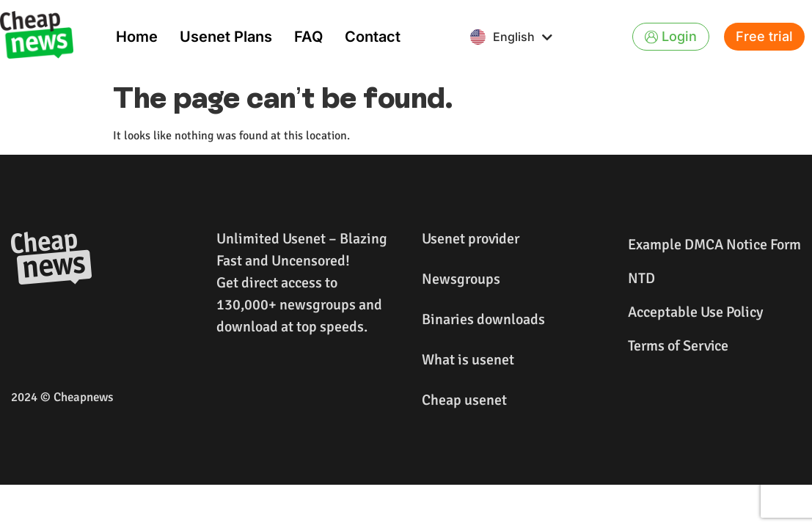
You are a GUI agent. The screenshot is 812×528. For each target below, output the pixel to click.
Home (137, 37)
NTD (641, 278)
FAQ (308, 37)
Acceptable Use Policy (695, 312)
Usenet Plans (226, 37)
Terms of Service (678, 346)
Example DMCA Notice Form (714, 245)
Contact (373, 37)
